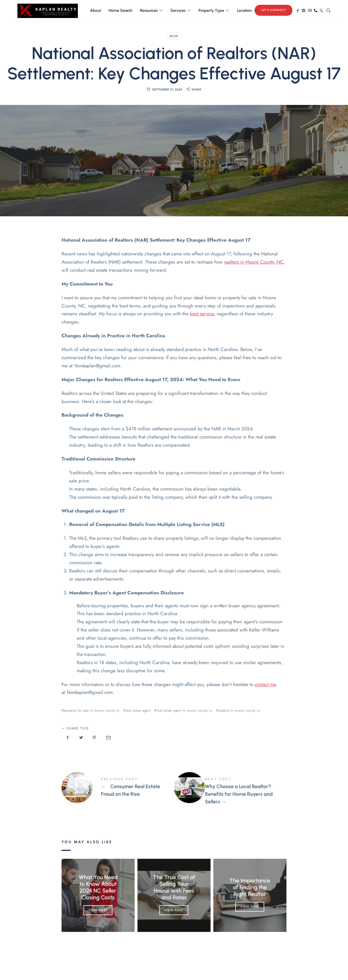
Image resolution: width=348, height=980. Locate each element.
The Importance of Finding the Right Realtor (250, 887)
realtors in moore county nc (239, 710)
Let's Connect (274, 10)
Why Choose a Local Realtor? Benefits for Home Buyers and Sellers (230, 791)
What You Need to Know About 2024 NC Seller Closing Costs (98, 887)
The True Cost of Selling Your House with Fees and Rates (174, 887)
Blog (174, 36)
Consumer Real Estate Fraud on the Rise (118, 788)
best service (202, 314)
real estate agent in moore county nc (185, 710)
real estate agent (138, 710)
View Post (98, 910)
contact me (265, 684)
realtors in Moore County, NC (254, 262)
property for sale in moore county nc (92, 710)
